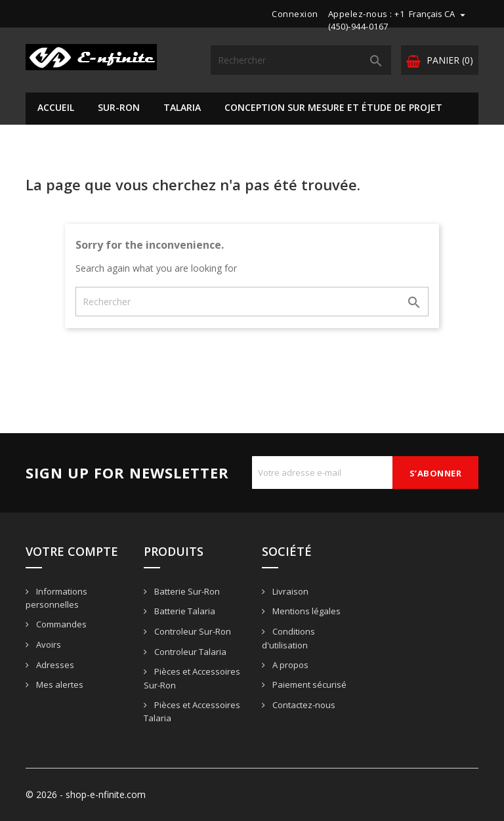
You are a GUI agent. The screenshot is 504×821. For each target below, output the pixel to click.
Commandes (60, 624)
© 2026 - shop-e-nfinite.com (86, 794)
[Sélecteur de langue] (439, 14)
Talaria (182, 107)
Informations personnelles (56, 598)
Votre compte (72, 551)
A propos (289, 665)
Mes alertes (59, 684)
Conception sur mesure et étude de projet (333, 107)
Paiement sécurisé (308, 684)
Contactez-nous (303, 705)
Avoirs (48, 644)
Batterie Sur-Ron (186, 591)
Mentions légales (305, 611)
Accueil (56, 107)
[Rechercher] (301, 60)
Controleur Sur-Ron (192, 631)
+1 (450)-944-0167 (367, 20)
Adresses (54, 665)
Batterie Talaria (184, 611)
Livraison (289, 591)
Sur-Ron (119, 107)
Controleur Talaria (189, 652)
